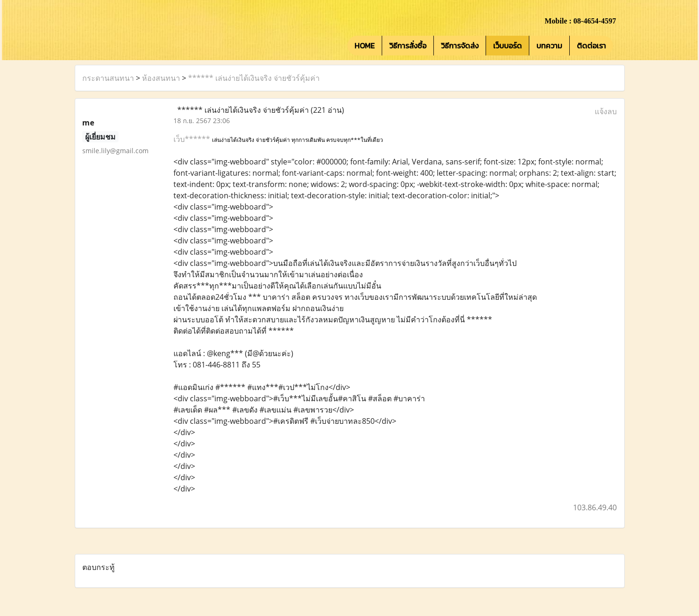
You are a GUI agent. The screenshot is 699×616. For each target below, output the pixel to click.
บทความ (549, 46)
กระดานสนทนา (108, 78)
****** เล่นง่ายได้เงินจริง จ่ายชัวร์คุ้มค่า (254, 78)
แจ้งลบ (606, 111)
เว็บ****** (193, 139)
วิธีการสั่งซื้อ (408, 46)
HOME (365, 46)
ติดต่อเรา (591, 46)
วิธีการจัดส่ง (460, 46)
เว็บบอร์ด (507, 46)
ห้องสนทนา (161, 78)
